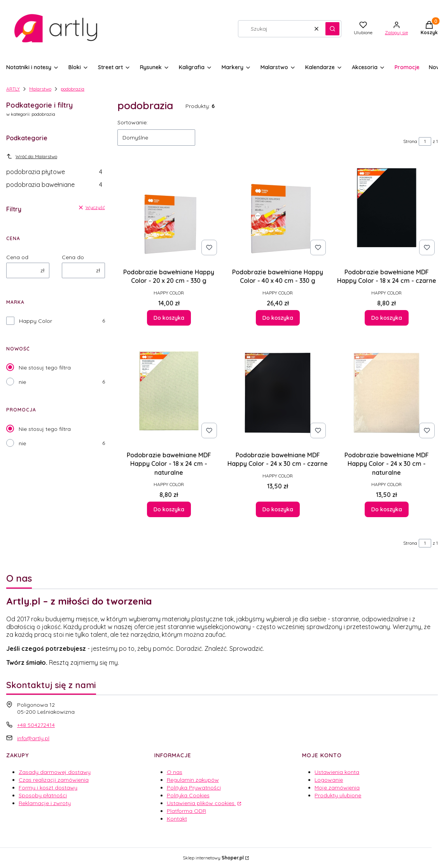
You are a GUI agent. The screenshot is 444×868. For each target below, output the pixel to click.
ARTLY (13, 89)
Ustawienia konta (337, 772)
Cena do (73, 257)
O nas (175, 772)
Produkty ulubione (338, 795)
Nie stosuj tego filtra (45, 368)
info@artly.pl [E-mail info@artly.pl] (33, 738)
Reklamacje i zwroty (45, 803)
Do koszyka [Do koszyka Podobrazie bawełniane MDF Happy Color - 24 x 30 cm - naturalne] (386, 509)
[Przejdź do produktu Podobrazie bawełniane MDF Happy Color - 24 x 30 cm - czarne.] (278, 393)
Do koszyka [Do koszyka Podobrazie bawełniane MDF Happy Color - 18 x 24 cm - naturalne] (169, 509)
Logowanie (329, 780)
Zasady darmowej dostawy (55, 772)
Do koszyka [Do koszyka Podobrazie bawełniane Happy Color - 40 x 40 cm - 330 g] (277, 318)
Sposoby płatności (43, 795)
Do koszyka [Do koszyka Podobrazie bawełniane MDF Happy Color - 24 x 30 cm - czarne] (277, 509)
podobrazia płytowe (54, 172)
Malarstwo (40, 89)
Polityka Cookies (188, 795)
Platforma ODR (186, 811)
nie (22, 382)
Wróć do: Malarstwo (32, 156)
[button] (332, 29)
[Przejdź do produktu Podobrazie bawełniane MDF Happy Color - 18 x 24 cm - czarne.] (386, 210)
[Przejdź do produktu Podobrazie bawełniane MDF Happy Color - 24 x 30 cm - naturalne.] (386, 393)
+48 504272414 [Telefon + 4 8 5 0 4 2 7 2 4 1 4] (36, 725)
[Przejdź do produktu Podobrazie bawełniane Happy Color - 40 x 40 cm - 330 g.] (278, 210)
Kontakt (177, 819)
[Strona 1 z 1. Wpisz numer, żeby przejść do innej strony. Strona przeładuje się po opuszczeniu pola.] (425, 141)
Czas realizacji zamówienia (54, 780)
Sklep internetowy (213, 858)
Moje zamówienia (337, 788)
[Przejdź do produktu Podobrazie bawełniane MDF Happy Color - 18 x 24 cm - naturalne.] (169, 393)
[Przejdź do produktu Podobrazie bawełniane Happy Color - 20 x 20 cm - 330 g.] (169, 210)
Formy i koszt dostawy (48, 788)
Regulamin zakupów (193, 780)
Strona (410, 141)
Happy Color (36, 321)
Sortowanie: (133, 122)
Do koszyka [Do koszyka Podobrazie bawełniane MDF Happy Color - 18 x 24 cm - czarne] (386, 318)
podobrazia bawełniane (54, 185)
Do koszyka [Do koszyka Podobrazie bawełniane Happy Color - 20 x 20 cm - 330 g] (169, 318)
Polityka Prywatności (194, 788)
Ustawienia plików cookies (201, 803)
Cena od (17, 257)
